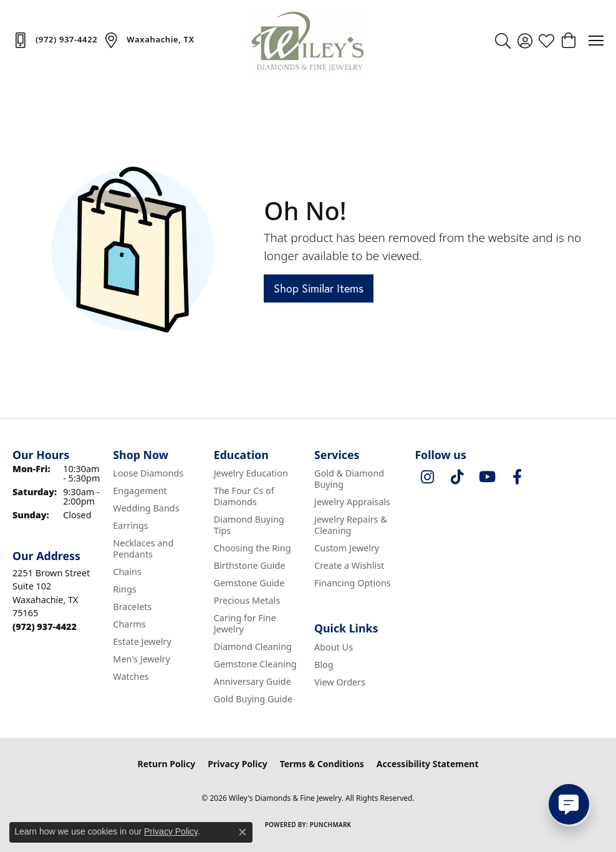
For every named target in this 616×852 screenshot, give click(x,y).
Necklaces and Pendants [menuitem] (143, 549)
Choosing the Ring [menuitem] (253, 548)
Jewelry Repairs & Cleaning (351, 525)
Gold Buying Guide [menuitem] (253, 699)
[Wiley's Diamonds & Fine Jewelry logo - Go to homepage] (308, 41)
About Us (334, 647)
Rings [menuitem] (124, 589)
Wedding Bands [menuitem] (146, 508)
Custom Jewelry (347, 548)
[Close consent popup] (243, 832)
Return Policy (167, 764)
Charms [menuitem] (129, 624)
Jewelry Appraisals (352, 502)
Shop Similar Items (319, 288)
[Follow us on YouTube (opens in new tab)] (487, 477)
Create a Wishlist (349, 565)
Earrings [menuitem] (130, 525)
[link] (55, 40)
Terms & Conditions (322, 764)
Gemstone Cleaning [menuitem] (255, 664)
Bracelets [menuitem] (132, 607)
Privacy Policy (237, 764)
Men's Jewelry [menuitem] (142, 659)
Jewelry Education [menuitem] (251, 473)
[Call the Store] (45, 627)
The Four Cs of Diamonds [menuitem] (244, 496)
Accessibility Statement (428, 764)
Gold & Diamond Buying (349, 479)
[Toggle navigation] (596, 41)
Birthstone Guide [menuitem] (250, 565)
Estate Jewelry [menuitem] (142, 641)
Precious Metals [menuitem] (247, 600)
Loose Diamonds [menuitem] (148, 473)
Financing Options (353, 583)
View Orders (340, 682)
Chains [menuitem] (127, 572)
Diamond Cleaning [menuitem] (253, 646)
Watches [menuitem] (131, 676)
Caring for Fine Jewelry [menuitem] (245, 623)
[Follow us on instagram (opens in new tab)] (427, 477)
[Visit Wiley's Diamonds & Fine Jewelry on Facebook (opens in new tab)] (517, 477)
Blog (324, 665)
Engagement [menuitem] (140, 491)
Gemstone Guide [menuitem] (249, 583)
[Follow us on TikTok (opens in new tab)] (457, 477)
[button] (503, 41)
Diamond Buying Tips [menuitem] (249, 525)
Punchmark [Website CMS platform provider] (331, 825)
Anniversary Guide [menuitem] (253, 681)
